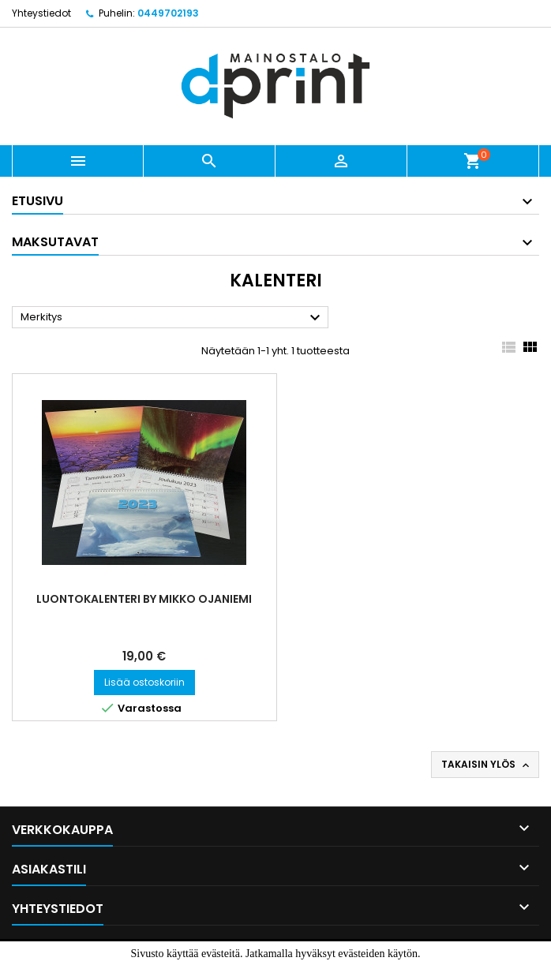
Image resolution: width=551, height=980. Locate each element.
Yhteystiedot (41, 13)
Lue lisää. (312, 970)
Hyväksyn (249, 970)
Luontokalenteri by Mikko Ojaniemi (144, 599)
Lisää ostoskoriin (144, 682)
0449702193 (168, 13)
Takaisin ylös (487, 765)
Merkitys (172, 318)
